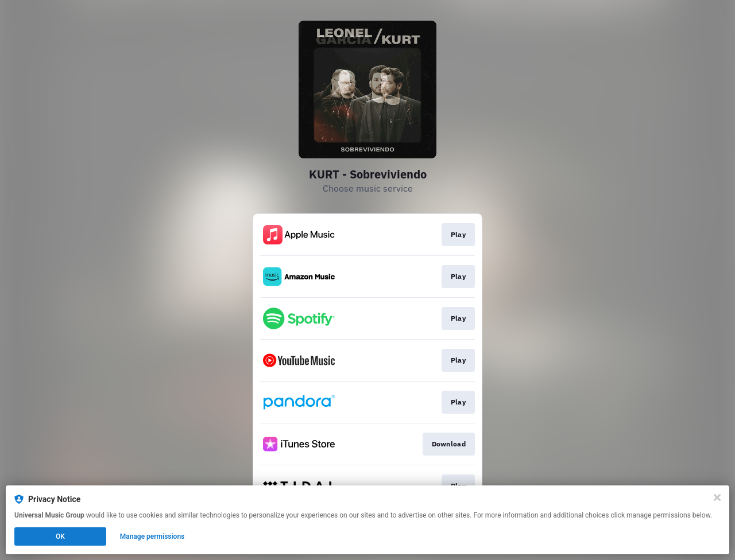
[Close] (717, 497)
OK (60, 536)
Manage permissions (152, 536)
